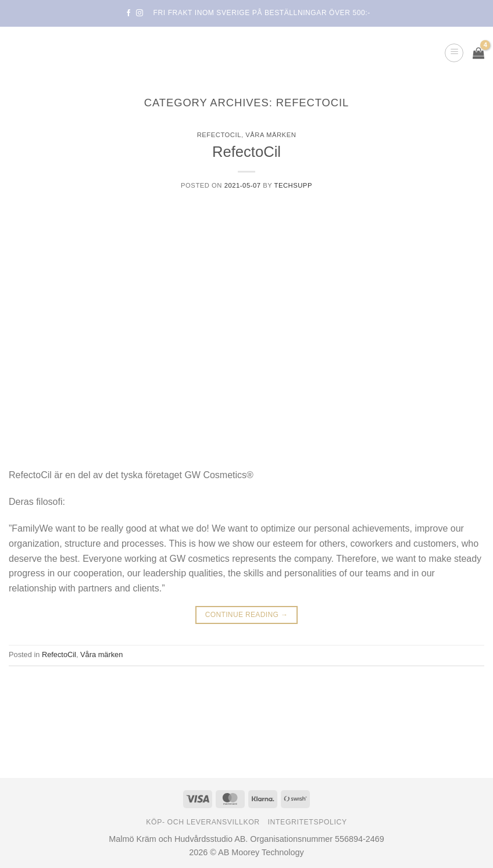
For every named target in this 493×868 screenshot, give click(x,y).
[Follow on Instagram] (140, 13)
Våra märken (271, 135)
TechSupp (293, 185)
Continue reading (247, 615)
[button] (454, 53)
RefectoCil (219, 135)
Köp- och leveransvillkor (203, 822)
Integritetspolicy (308, 822)
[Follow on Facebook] (128, 13)
